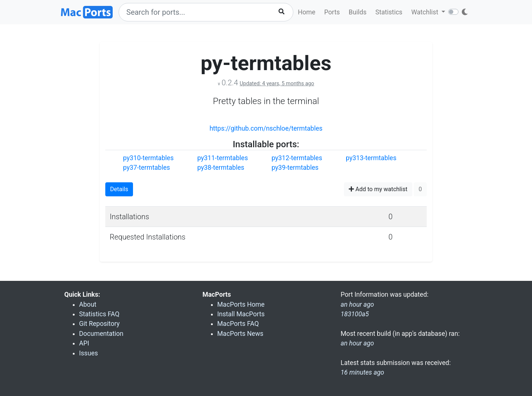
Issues (88, 353)
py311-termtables (223, 158)
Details (119, 189)
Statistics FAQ (99, 314)
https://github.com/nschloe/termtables (266, 128)
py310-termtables (148, 158)
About (88, 304)
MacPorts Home (241, 304)
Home (306, 12)
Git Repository (99, 324)
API (84, 343)
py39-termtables (295, 168)
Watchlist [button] (425, 12)
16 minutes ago (362, 372)
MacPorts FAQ (238, 324)
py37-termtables (146, 168)
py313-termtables (371, 158)
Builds (358, 12)
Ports (332, 12)
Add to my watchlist (378, 189)
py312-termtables (297, 158)
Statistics (389, 12)
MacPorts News (240, 334)
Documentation (101, 334)
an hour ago (357, 343)
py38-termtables (221, 168)
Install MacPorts (241, 314)
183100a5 (355, 314)
